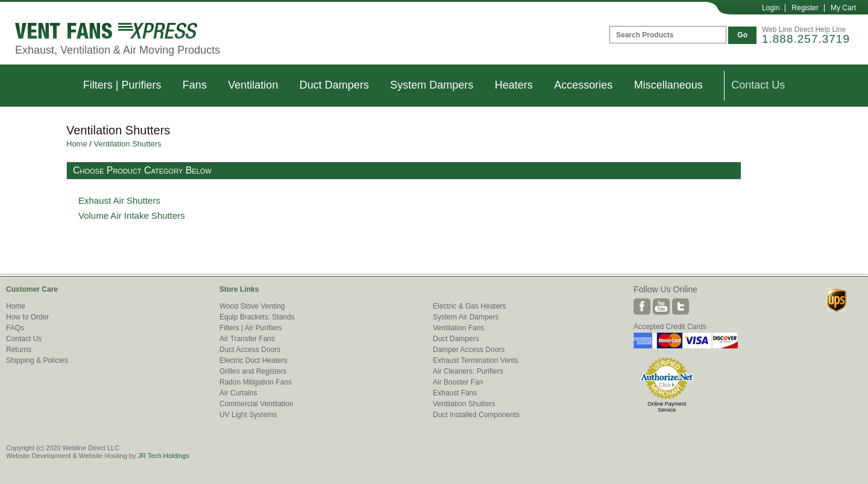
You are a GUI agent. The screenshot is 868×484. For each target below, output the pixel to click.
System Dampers (432, 85)
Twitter (681, 306)
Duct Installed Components (476, 415)
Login (771, 8)
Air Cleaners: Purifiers (468, 371)
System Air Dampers (466, 317)
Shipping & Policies (37, 360)
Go (742, 35)
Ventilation (253, 85)
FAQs (15, 328)
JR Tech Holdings (163, 456)
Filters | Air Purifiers (251, 328)
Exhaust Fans (455, 393)
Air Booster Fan (458, 382)
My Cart (843, 8)
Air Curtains (238, 393)
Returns (19, 350)
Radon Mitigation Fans (256, 382)
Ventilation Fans (458, 328)
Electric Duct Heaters (253, 360)
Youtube (661, 306)
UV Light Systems (248, 415)
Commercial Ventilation (256, 404)
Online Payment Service (667, 407)
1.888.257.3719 (806, 39)
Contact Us (758, 85)
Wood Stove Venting (252, 306)
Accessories (583, 85)
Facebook (642, 306)
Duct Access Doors (250, 350)
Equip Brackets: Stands (257, 317)
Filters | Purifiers (122, 85)
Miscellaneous (668, 85)
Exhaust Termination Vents (476, 360)
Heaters (514, 85)
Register (805, 8)
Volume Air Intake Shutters (132, 215)
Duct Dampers (334, 85)
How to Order (27, 317)
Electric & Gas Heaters (469, 306)
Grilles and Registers (253, 371)
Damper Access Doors (469, 350)
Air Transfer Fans (247, 339)
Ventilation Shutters (128, 144)
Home (77, 144)
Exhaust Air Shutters (119, 200)
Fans (195, 85)
